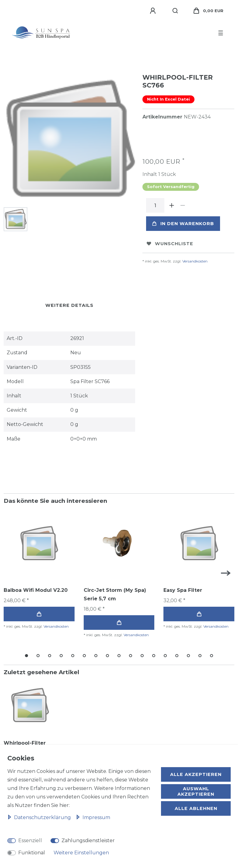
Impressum (93, 817)
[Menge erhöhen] (172, 205)
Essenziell (30, 841)
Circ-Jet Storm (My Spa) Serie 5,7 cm (115, 594)
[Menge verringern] (183, 205)
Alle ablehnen (196, 808)
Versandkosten (195, 261)
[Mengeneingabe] (155, 205)
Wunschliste (170, 244)
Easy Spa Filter (183, 590)
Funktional (32, 853)
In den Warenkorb (183, 224)
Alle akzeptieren (196, 774)
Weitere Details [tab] (69, 305)
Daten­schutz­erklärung (40, 817)
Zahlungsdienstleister (88, 841)
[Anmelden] (154, 11)
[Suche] (175, 11)
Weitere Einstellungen (81, 853)
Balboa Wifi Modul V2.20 (36, 590)
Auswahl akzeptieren (196, 791)
